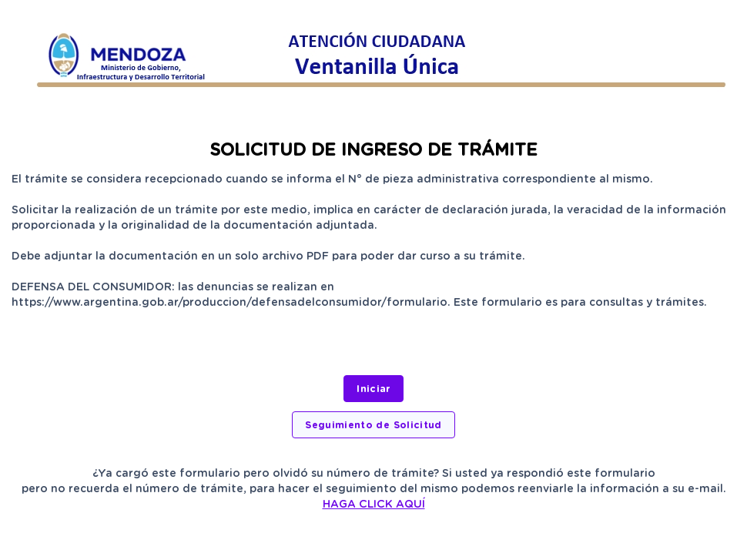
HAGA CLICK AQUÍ (374, 504)
